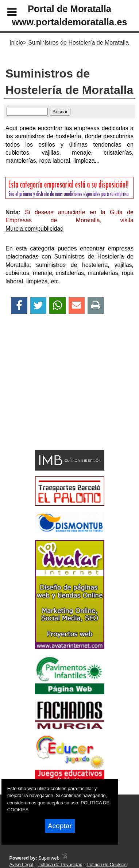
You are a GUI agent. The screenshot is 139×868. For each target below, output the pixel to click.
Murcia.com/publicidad (34, 229)
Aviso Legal (22, 865)
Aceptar (60, 826)
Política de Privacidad (60, 865)
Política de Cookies (107, 865)
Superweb (49, 858)
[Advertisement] (59, 395)
